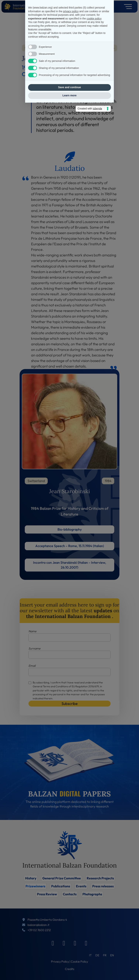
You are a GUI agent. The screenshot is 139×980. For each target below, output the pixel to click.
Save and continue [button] (69, 526)
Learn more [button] (69, 534)
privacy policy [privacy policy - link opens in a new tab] (71, 450)
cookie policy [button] (94, 457)
